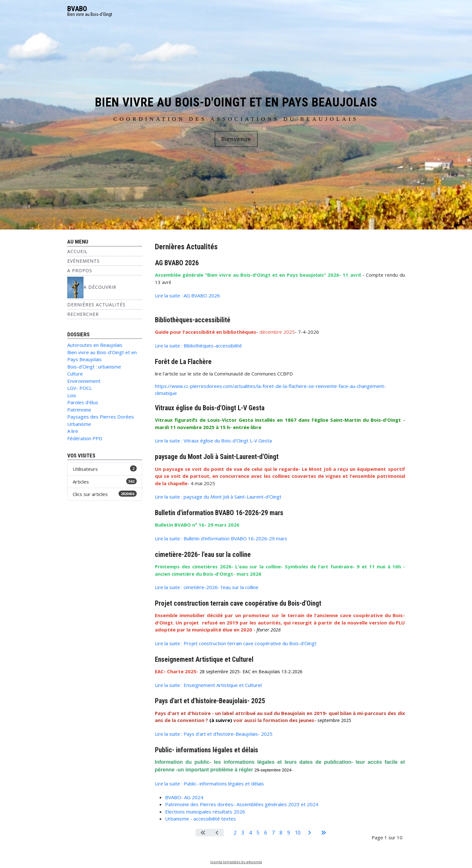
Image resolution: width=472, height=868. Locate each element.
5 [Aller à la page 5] (258, 833)
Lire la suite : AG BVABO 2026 (187, 295)
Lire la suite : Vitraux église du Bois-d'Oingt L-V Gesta (213, 441)
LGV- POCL (80, 388)
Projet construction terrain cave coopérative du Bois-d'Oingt (238, 603)
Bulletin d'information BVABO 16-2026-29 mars (219, 513)
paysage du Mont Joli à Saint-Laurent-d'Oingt (217, 457)
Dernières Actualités (96, 305)
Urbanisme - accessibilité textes (200, 819)
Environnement (84, 381)
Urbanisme (79, 424)
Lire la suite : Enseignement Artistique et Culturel (208, 685)
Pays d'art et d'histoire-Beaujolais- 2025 (210, 701)
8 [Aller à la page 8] (281, 833)
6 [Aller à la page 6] (266, 833)
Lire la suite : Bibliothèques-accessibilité (198, 346)
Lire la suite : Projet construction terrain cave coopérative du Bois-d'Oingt (236, 643)
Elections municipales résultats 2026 (205, 812)
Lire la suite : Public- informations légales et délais (209, 784)
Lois (72, 395)
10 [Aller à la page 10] (298, 833)
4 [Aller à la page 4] (250, 833)
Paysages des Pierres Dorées (101, 417)
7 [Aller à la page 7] (273, 833)
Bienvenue (236, 139)
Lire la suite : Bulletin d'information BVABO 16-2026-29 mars (221, 538)
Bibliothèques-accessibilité (193, 320)
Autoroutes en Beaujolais (95, 345)
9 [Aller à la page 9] (289, 833)
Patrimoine (79, 410)
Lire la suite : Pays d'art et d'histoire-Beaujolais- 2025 (214, 734)
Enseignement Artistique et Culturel (204, 659)
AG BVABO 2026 (177, 263)
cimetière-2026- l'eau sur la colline (203, 554)
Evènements (84, 261)
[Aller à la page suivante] (309, 833)
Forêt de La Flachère (183, 362)
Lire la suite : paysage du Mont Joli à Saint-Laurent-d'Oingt (218, 497)
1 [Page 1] (227, 833)
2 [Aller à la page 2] (235, 833)
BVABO (77, 9)
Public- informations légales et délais (207, 750)
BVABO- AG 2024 (184, 797)
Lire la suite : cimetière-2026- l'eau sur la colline (207, 587)
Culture (75, 374)
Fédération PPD (85, 438)
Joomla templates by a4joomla (236, 862)
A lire (73, 431)
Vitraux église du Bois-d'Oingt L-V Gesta (210, 408)
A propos (80, 270)
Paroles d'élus (83, 402)
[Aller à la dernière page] (323, 833)
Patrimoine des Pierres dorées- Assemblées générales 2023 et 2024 (242, 804)
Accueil (77, 251)
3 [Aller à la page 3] (243, 833)
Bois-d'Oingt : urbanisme (94, 367)
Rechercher (83, 314)
